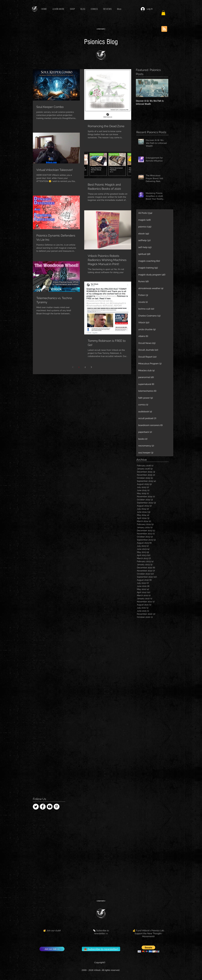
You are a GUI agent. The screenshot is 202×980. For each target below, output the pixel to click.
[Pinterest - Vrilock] (57, 807)
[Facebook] (43, 807)
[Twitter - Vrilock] (36, 807)
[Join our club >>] (52, 949)
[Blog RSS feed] (164, 29)
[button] (59, 9)
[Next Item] (164, 88)
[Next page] (91, 367)
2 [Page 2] (85, 367)
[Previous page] (73, 367)
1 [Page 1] (79, 367)
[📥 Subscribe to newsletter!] (101, 949)
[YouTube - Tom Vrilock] (50, 807)
